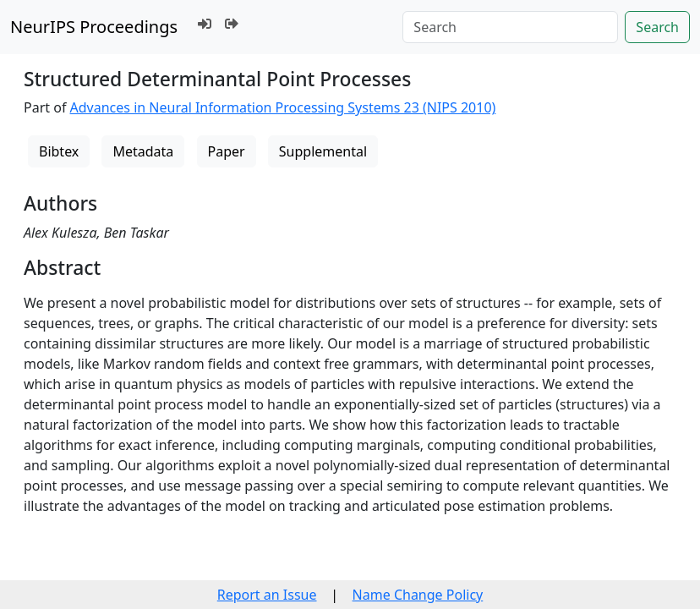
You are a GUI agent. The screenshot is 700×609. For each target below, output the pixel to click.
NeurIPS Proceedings (94, 27)
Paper (227, 151)
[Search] (510, 27)
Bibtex (59, 151)
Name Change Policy (418, 595)
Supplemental (323, 151)
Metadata (143, 151)
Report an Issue (267, 595)
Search (657, 27)
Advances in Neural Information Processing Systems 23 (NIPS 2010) (283, 107)
